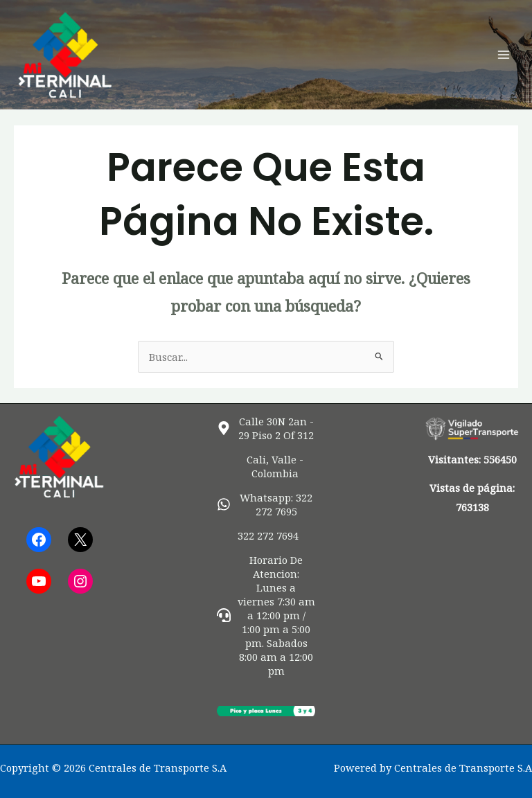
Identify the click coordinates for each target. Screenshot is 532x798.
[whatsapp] (266, 504)
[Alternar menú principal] (504, 55)
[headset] (266, 615)
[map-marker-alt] (266, 428)
